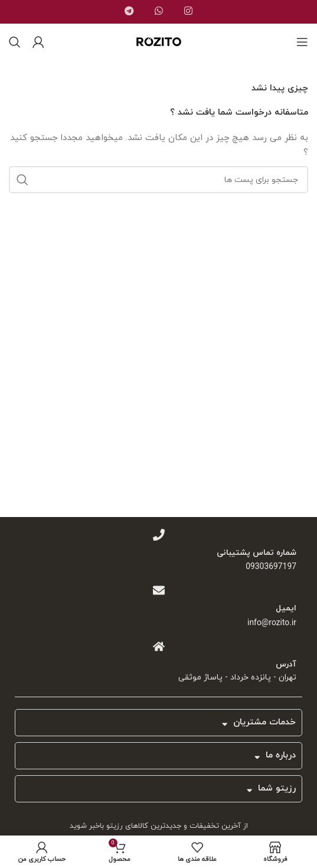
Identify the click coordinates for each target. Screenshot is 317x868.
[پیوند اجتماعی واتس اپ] (159, 12)
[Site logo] (159, 50)
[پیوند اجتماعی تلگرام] (129, 12)
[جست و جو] (15, 42)
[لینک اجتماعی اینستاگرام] (188, 12)
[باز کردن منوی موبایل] (302, 42)
